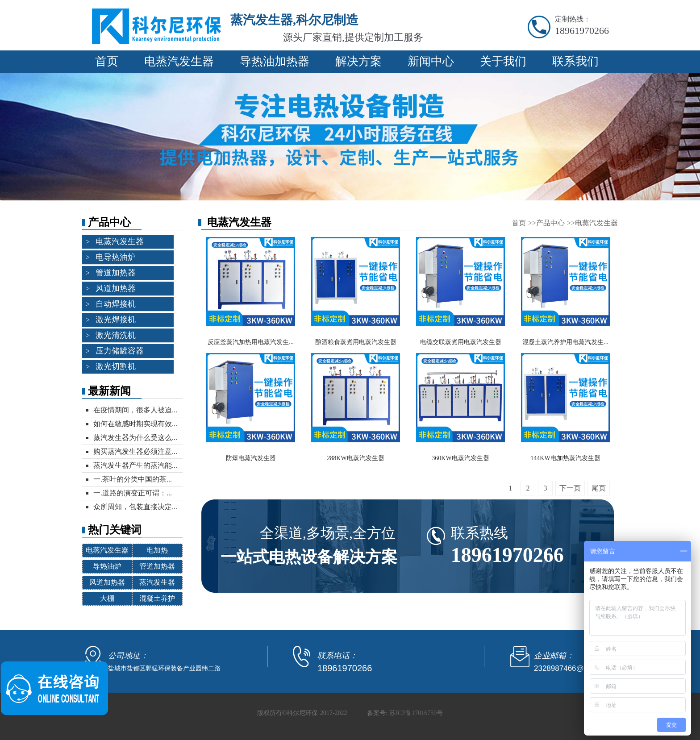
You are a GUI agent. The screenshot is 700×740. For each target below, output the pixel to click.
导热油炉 (107, 566)
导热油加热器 (275, 61)
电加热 (157, 550)
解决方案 (358, 61)
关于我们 (503, 61)
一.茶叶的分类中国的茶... (133, 479)
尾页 (599, 488)
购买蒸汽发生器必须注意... (135, 451)
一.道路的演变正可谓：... (133, 493)
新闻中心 (431, 61)
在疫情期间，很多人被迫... (135, 410)
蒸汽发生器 (157, 582)
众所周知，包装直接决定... (135, 507)
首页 (107, 61)
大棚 (107, 598)
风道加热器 (116, 288)
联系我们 (575, 61)
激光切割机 (116, 366)
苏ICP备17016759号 (416, 713)
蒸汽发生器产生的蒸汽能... (135, 465)
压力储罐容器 (120, 351)
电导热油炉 (116, 257)
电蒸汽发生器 (179, 61)
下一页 (570, 488)
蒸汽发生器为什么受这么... (135, 438)
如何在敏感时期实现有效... (135, 424)
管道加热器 (116, 273)
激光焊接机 (116, 320)
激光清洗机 (116, 335)
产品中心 (552, 223)
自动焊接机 (116, 304)
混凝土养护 (157, 598)
